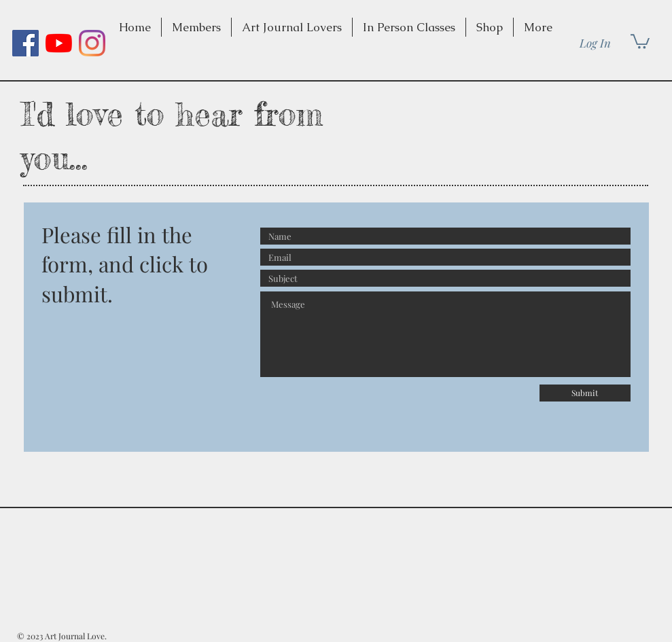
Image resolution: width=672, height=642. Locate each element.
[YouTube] (59, 43)
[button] (292, 27)
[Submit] (585, 393)
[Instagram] (92, 43)
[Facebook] (25, 43)
